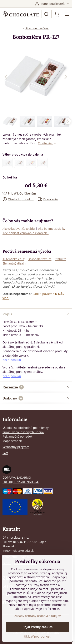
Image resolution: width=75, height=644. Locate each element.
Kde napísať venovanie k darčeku (26, 233)
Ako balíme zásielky (52, 229)
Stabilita (61, 259)
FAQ (5, 453)
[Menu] (67, 14)
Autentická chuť (13, 259)
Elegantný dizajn (14, 263)
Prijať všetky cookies (37, 627)
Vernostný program (16, 447)
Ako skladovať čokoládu (19, 229)
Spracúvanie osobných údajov (23, 432)
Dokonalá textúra (40, 259)
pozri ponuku (12, 360)
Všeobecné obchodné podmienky (26, 428)
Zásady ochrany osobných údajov (37, 616)
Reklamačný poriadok (17, 436)
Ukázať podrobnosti (38, 636)
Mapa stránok (12, 441)
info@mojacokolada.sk (18, 551)
